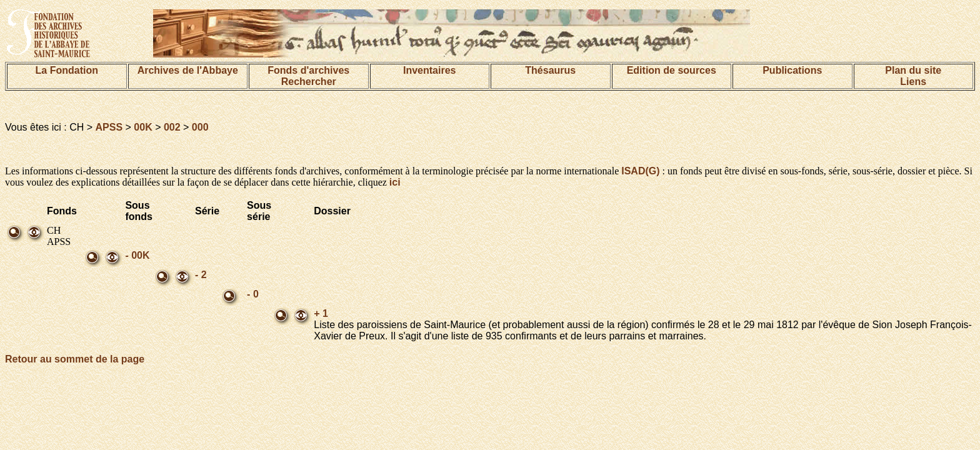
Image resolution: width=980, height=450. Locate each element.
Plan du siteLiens (913, 76)
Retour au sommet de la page (75, 359)
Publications (792, 70)
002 (172, 127)
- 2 (201, 275)
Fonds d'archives (308, 70)
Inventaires (429, 70)
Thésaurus (550, 70)
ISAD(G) (640, 171)
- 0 (253, 294)
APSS (109, 127)
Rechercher (309, 82)
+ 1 (321, 313)
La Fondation (67, 70)
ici (395, 182)
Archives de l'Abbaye (188, 70)
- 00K (137, 255)
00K (143, 127)
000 (200, 127)
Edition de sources (672, 70)
